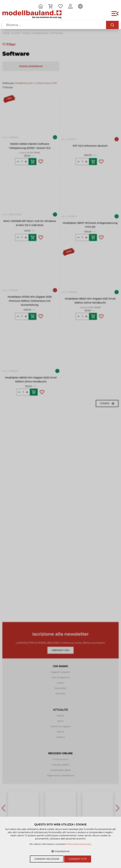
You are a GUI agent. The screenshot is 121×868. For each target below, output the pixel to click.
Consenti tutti (78, 859)
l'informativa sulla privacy (79, 844)
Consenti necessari (47, 859)
